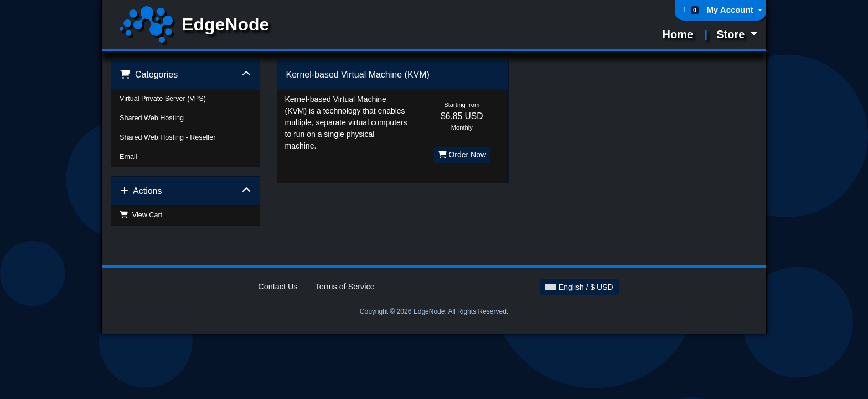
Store (732, 34)
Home (678, 34)
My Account (731, 10)
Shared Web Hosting (152, 118)
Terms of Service (345, 287)
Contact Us (278, 287)
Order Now (462, 155)
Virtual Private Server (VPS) (163, 99)
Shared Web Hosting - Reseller (167, 137)
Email (128, 157)
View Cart (141, 215)
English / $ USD (579, 287)
